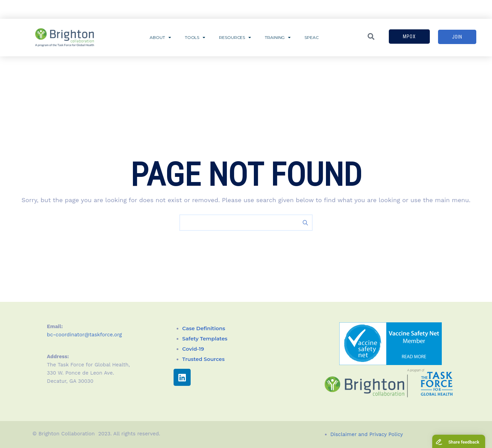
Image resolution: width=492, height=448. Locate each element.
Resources (235, 38)
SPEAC (312, 37)
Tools (195, 38)
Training (278, 38)
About (160, 38)
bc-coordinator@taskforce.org (84, 335)
